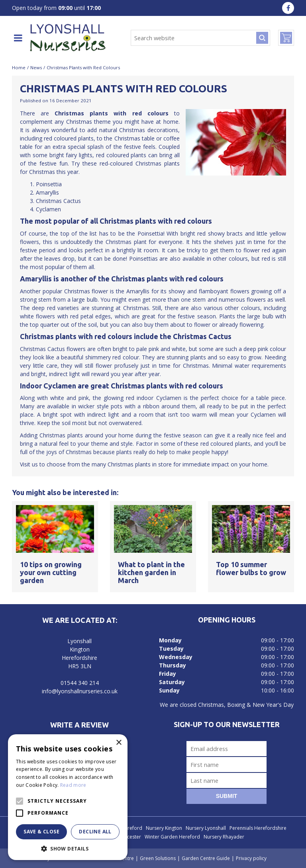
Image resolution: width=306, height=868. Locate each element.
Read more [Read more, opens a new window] (73, 785)
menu (18, 38)
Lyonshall (79, 641)
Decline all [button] (95, 832)
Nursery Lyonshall (206, 828)
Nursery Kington (164, 828)
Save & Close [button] (41, 832)
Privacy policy (251, 858)
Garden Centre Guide (206, 858)
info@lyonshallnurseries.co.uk (80, 691)
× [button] (119, 743)
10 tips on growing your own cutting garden (51, 572)
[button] (68, 848)
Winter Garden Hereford (172, 837)
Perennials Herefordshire (258, 828)
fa (288, 8)
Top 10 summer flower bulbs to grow (251, 568)
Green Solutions (158, 858)
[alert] (68, 797)
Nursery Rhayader (224, 837)
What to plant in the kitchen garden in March (151, 572)
